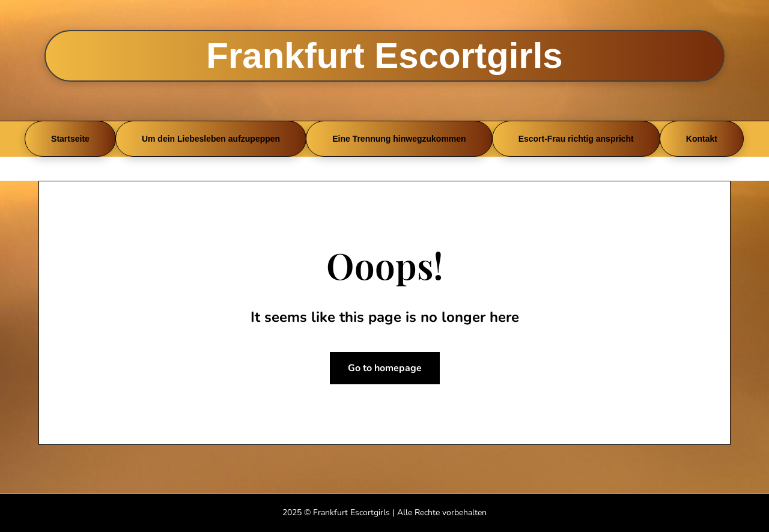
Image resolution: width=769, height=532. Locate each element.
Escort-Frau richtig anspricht (576, 139)
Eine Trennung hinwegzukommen (399, 139)
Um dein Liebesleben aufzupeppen (211, 139)
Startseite (70, 139)
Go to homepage (385, 368)
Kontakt (702, 139)
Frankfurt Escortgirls (384, 56)
